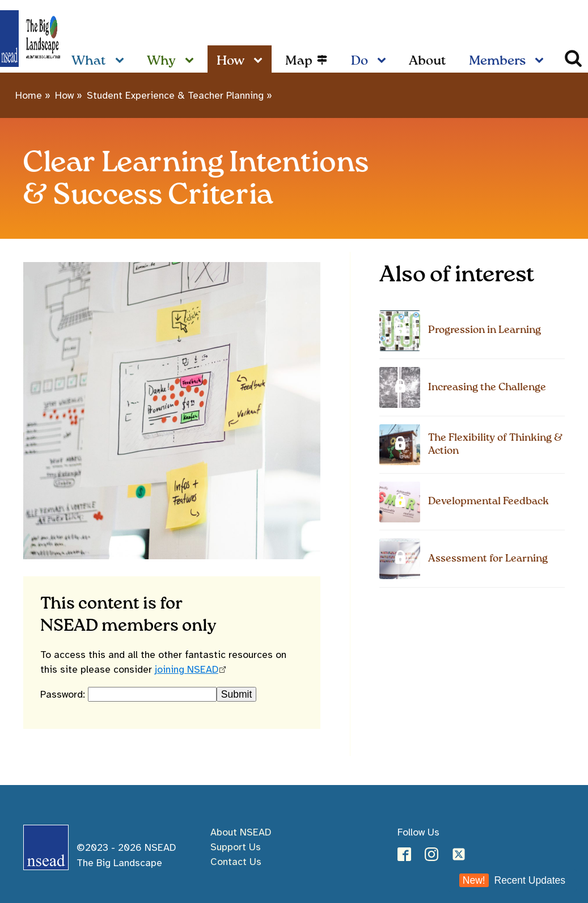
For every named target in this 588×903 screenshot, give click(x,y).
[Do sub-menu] (384, 61)
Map (299, 61)
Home (29, 95)
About (428, 61)
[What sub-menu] (122, 61)
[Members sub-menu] (542, 61)
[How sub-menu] (260, 61)
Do (359, 61)
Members (497, 61)
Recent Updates (512, 880)
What (89, 61)
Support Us (236, 847)
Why (161, 61)
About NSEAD (241, 832)
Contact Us (236, 862)
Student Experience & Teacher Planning (175, 95)
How (230, 61)
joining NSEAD (187, 669)
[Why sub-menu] (192, 61)
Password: (64, 694)
